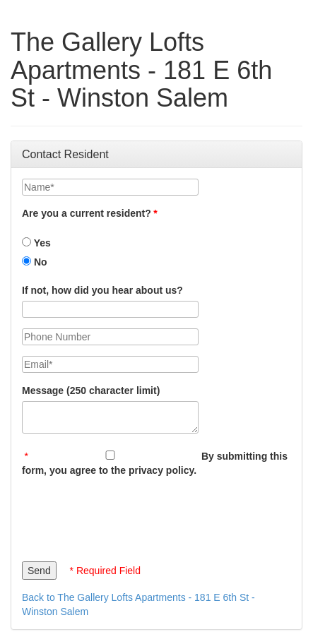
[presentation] (129, 515)
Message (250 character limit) (91, 390)
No (35, 262)
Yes (36, 243)
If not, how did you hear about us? (102, 290)
